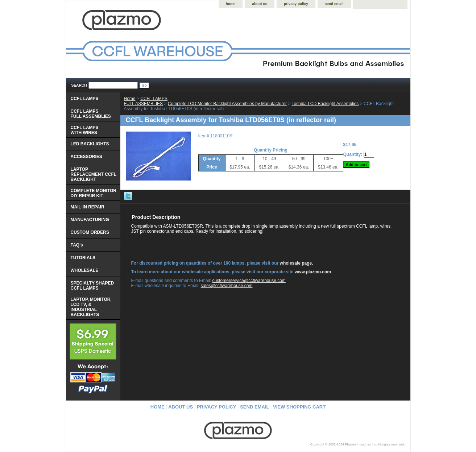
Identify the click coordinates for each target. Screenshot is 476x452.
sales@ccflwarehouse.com (227, 286)
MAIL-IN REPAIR (88, 207)
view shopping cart (299, 407)
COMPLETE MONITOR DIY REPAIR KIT (94, 193)
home (231, 4)
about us (260, 4)
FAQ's (77, 245)
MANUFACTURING (90, 220)
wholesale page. (297, 263)
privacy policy (296, 4)
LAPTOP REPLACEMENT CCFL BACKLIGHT (94, 174)
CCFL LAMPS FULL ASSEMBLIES (146, 101)
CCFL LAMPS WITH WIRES (85, 130)
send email (334, 4)
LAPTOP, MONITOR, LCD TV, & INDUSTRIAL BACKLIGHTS (91, 307)
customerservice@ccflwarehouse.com (249, 281)
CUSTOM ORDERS (90, 232)
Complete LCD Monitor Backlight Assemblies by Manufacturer (227, 104)
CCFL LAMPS (85, 99)
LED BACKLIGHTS (90, 144)
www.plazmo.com (313, 272)
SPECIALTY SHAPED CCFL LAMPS (92, 286)
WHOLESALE (85, 270)
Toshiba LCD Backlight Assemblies (325, 104)
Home (130, 99)
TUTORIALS (83, 258)
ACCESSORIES (86, 157)
